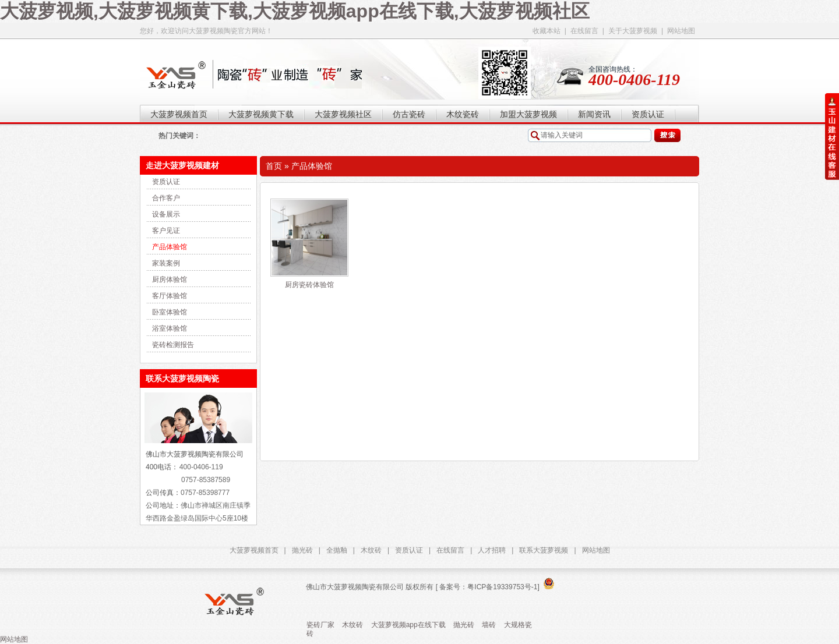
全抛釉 (337, 550)
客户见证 (166, 231)
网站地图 (681, 31)
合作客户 (166, 198)
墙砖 (489, 625)
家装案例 (166, 263)
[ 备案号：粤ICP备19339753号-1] (486, 587)
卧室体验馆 (170, 312)
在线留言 (584, 31)
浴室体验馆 (170, 328)
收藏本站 (547, 31)
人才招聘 (492, 550)
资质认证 (166, 182)
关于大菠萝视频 (633, 31)
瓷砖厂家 (320, 625)
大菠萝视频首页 (254, 550)
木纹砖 (371, 550)
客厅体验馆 (170, 296)
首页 (274, 166)
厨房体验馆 (170, 279)
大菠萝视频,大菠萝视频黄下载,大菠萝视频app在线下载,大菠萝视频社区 (295, 11)
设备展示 (166, 214)
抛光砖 (302, 550)
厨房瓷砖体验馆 (309, 285)
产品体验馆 (170, 247)
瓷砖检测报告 (173, 345)
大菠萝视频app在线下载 (408, 625)
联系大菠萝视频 (544, 550)
